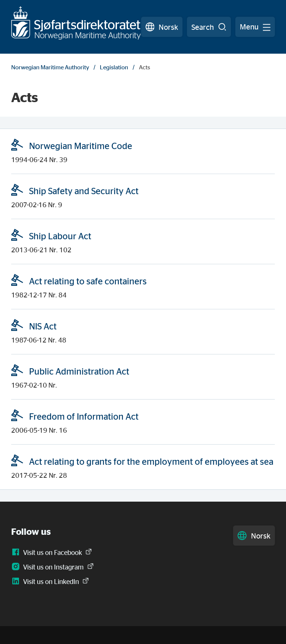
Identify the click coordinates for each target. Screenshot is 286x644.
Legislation (114, 67)
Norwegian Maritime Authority (50, 67)
